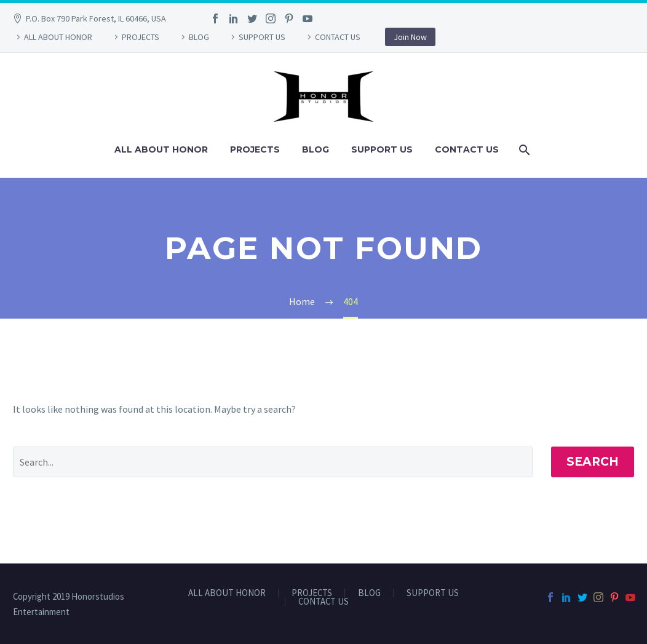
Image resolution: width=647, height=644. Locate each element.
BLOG (199, 37)
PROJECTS (141, 37)
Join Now (410, 37)
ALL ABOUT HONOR (58, 37)
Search (593, 462)
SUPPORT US (262, 37)
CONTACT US (338, 37)
